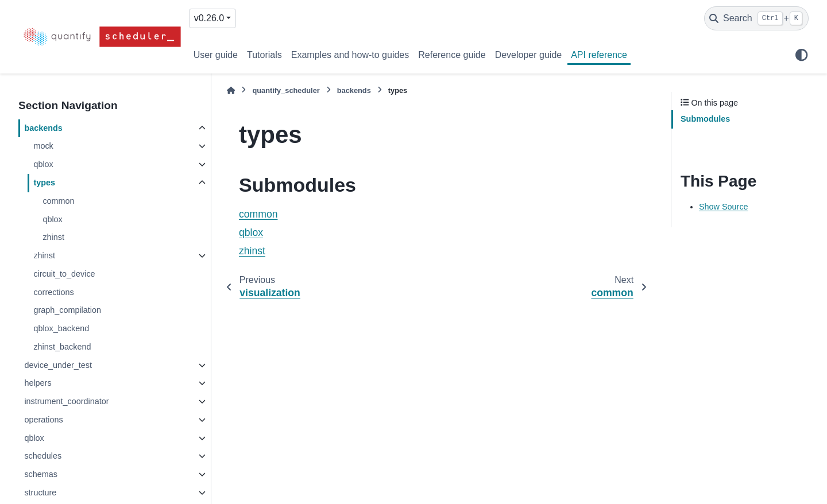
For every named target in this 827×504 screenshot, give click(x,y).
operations (43, 420)
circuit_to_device (64, 274)
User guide (216, 55)
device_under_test (58, 365)
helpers (38, 383)
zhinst (53, 237)
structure (40, 493)
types (44, 183)
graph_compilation (67, 310)
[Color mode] (802, 55)
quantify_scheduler (286, 90)
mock (43, 146)
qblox (43, 164)
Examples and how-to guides (350, 55)
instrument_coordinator (66, 401)
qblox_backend (61, 328)
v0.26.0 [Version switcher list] (209, 18)
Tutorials (264, 55)
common (58, 201)
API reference (599, 55)
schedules (43, 456)
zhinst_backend (62, 347)
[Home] (231, 90)
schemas (41, 474)
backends (43, 128)
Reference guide (452, 55)
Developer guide (529, 55)
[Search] (756, 18)
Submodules (705, 119)
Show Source (724, 207)
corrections (53, 292)
